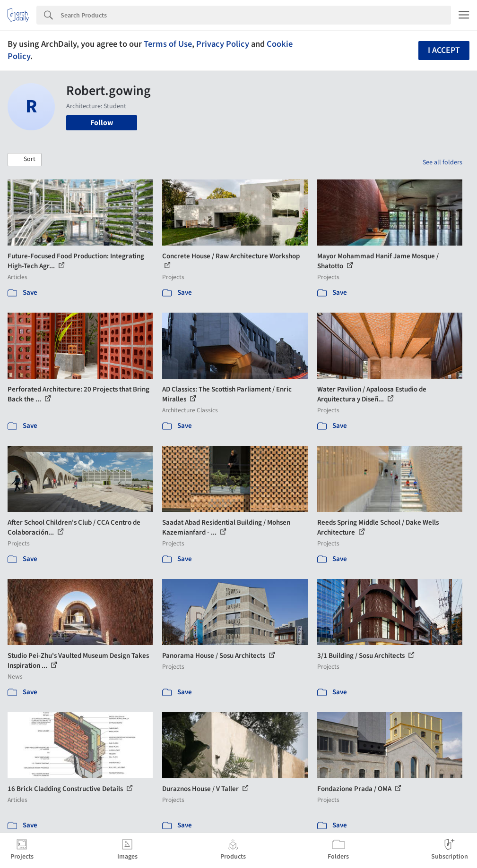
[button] (25, 160)
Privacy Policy (223, 44)
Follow (102, 123)
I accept (444, 50)
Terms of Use (168, 44)
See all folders (442, 162)
